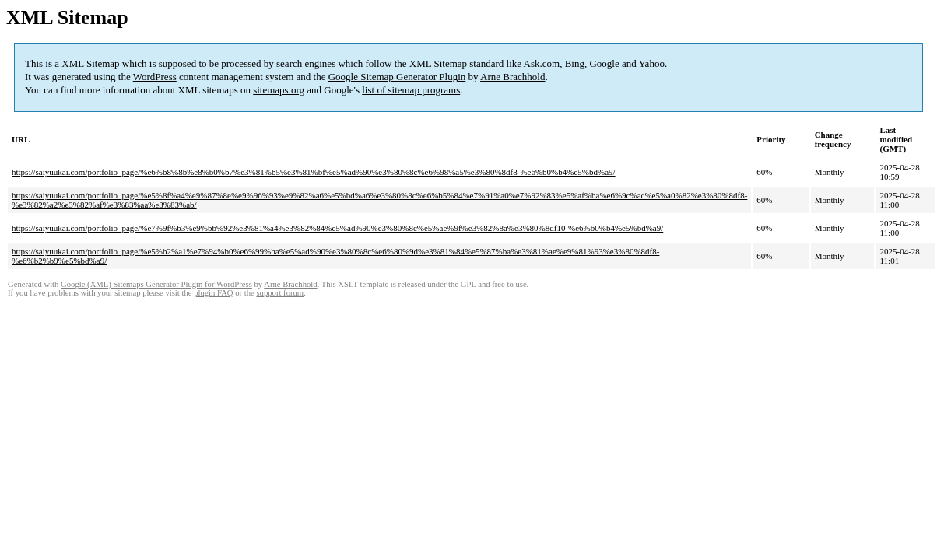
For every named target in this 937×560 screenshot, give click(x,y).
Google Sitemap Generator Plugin (397, 77)
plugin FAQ (213, 293)
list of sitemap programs (411, 90)
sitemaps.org (279, 90)
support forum (280, 293)
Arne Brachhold (512, 77)
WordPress (155, 77)
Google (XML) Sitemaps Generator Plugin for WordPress (156, 284)
